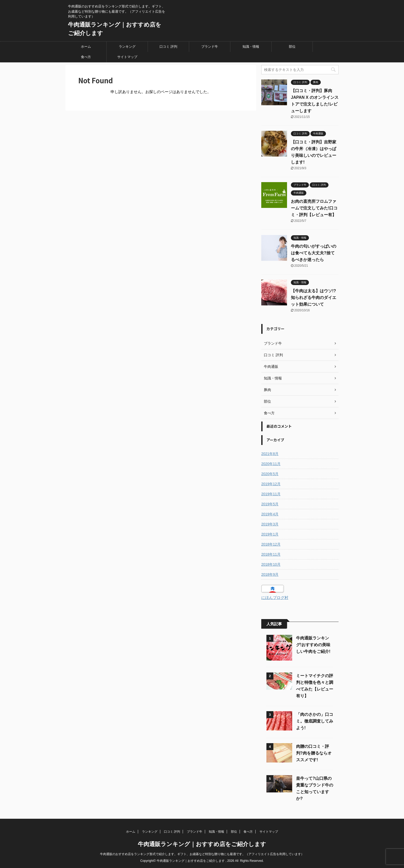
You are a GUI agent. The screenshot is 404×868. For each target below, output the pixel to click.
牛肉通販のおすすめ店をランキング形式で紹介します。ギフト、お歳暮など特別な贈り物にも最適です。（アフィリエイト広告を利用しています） (202, 854)
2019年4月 (270, 514)
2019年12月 (271, 484)
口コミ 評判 (168, 47)
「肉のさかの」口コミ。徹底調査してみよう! (315, 721)
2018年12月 (271, 544)
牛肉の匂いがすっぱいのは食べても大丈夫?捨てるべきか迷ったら (314, 253)
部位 (292, 47)
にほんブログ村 (275, 598)
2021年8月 (270, 454)
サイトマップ (127, 57)
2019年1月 (270, 534)
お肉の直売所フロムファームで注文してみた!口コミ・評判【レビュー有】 (314, 208)
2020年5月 (270, 474)
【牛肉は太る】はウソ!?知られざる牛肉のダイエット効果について (314, 298)
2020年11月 (271, 464)
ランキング (127, 47)
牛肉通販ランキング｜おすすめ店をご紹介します (202, 844)
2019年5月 (270, 504)
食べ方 (86, 57)
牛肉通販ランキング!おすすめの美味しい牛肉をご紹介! (313, 645)
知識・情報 (251, 47)
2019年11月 (271, 494)
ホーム (86, 47)
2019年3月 (270, 524)
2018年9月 (270, 574)
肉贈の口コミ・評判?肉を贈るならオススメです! (314, 753)
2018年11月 (271, 554)
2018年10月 (271, 564)
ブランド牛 (210, 47)
